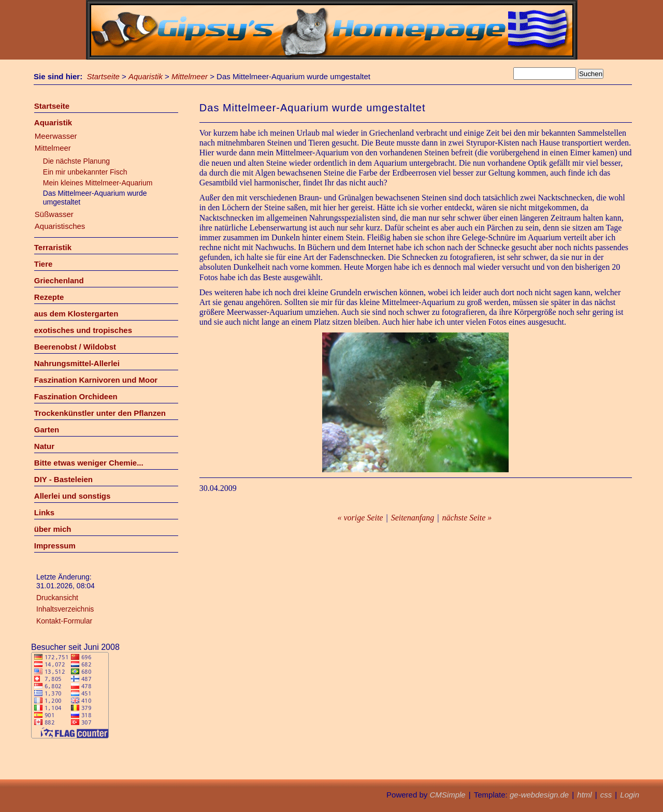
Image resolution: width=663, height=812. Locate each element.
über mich (53, 529)
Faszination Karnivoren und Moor (96, 380)
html (584, 795)
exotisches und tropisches (83, 330)
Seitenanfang (413, 518)
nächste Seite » (467, 518)
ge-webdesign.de (539, 795)
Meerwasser (56, 136)
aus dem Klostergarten (76, 314)
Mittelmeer (190, 76)
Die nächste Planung (76, 161)
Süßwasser (54, 214)
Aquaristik (146, 76)
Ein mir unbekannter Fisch (85, 172)
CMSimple (447, 795)
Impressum (55, 546)
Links (44, 512)
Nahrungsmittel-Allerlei (77, 363)
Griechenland (59, 280)
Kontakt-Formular (64, 621)
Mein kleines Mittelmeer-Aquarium (98, 183)
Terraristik (53, 247)
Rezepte (49, 297)
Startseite (103, 76)
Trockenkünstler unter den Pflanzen (100, 413)
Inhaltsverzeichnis (65, 609)
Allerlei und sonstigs (73, 496)
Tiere (44, 264)
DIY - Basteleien (63, 479)
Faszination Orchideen (76, 396)
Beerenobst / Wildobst (75, 347)
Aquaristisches (60, 226)
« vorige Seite (360, 518)
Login (630, 795)
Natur (44, 446)
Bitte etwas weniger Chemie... (89, 463)
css (606, 795)
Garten (47, 430)
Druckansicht (57, 598)
